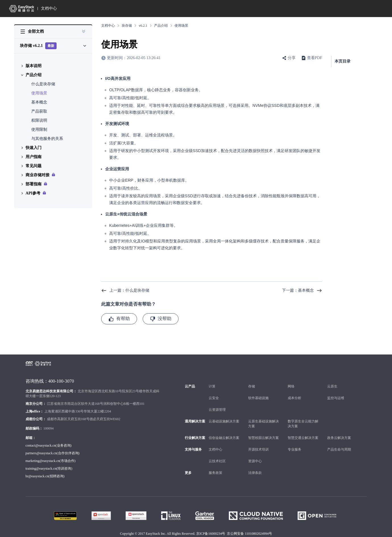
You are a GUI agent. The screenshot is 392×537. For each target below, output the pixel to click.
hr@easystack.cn (37, 476)
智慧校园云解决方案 (264, 438)
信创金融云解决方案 (224, 438)
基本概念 (39, 102)
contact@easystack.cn (41, 445)
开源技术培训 (258, 449)
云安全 (214, 398)
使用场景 (39, 93)
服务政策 (215, 473)
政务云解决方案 (339, 438)
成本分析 (294, 398)
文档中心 (49, 8)
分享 (292, 58)
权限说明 (39, 120)
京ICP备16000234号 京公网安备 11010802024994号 (234, 534)
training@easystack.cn (41, 468)
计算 (212, 386)
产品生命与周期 (339, 449)
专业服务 (294, 449)
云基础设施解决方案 (224, 421)
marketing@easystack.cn (43, 461)
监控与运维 (336, 398)
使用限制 (39, 129)
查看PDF (315, 58)
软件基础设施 (258, 398)
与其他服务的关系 (47, 139)
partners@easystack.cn (41, 453)
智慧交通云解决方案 (303, 438)
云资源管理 (217, 410)
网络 (291, 386)
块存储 (127, 26)
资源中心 (255, 461)
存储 (252, 386)
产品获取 (39, 111)
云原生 (332, 386)
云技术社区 (217, 461)
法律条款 (255, 473)
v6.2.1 (143, 26)
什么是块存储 (43, 84)
